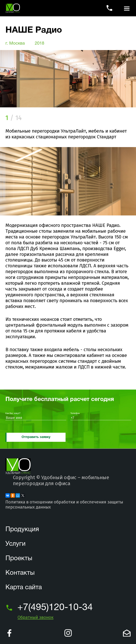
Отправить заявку (36, 437)
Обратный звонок (35, 617)
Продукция (22, 529)
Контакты (20, 573)
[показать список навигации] (127, 8)
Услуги (15, 544)
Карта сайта (24, 588)
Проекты (19, 558)
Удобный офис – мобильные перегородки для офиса (61, 480)
